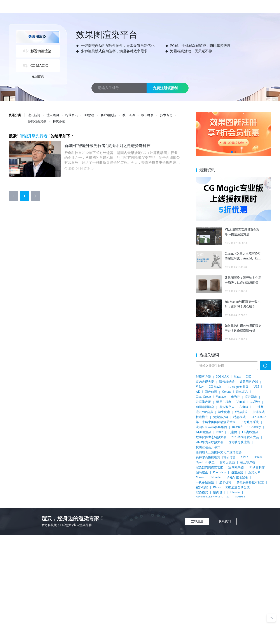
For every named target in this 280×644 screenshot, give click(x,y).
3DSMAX (222, 377)
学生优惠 (224, 412)
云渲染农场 (203, 402)
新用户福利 (224, 402)
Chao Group (203, 397)
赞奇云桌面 (227, 462)
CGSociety (254, 427)
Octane (258, 457)
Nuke (220, 432)
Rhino (217, 487)
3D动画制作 (257, 467)
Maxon (200, 477)
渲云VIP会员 (204, 412)
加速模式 (259, 412)
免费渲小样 (221, 417)
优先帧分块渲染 (239, 442)
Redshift (237, 427)
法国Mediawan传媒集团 (211, 427)
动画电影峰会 (205, 407)
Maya (237, 377)
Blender (235, 492)
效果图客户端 (249, 382)
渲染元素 (254, 472)
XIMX (245, 457)
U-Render (215, 477)
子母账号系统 (250, 422)
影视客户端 (203, 377)
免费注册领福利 (165, 88)
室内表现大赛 (205, 382)
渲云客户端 (248, 462)
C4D (248, 377)
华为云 (235, 397)
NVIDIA (240, 497)
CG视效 (255, 402)
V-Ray (200, 387)
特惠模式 (240, 417)
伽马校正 (202, 472)
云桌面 (233, 432)
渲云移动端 (227, 382)
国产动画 (211, 392)
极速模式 (202, 417)
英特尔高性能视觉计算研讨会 (216, 457)
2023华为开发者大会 (245, 437)
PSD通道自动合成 (238, 487)
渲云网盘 (251, 397)
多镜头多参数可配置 (250, 482)
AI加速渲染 (204, 432)
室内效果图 (236, 467)
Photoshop (220, 472)
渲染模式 (202, 493)
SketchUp (242, 392)
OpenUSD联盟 (205, 462)
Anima (244, 407)
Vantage (221, 397)
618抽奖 (258, 407)
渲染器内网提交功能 (210, 467)
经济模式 (241, 412)
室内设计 (219, 493)
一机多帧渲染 (205, 482)
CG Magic (215, 387)
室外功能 (202, 487)
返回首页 (38, 76)
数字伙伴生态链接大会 (211, 437)
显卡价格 (225, 482)
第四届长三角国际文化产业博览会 (219, 452)
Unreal (241, 402)
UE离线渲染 (250, 432)
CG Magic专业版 (237, 387)
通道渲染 (237, 472)
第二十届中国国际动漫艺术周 (216, 422)
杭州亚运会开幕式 (208, 447)
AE (198, 392)
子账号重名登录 (237, 477)
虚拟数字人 (227, 407)
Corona (227, 392)
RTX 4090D (258, 417)
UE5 (256, 387)
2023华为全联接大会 (210, 442)
